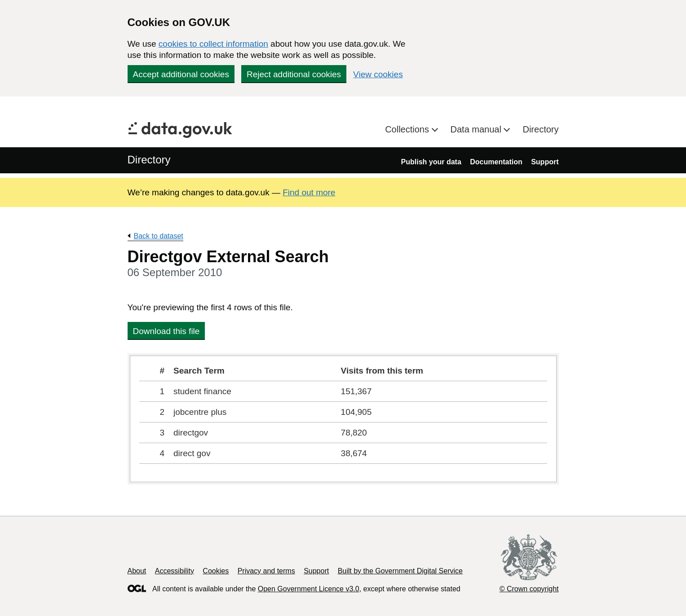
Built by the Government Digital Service (400, 571)
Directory (540, 129)
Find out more (309, 192)
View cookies (378, 74)
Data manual (477, 129)
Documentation (496, 162)
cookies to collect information (213, 44)
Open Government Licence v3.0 (309, 589)
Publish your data (431, 162)
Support (545, 162)
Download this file (166, 331)
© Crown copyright (529, 589)
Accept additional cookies (181, 74)
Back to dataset (159, 236)
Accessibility (175, 571)
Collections (408, 129)
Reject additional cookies (294, 74)
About (137, 571)
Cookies (216, 571)
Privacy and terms (266, 571)
